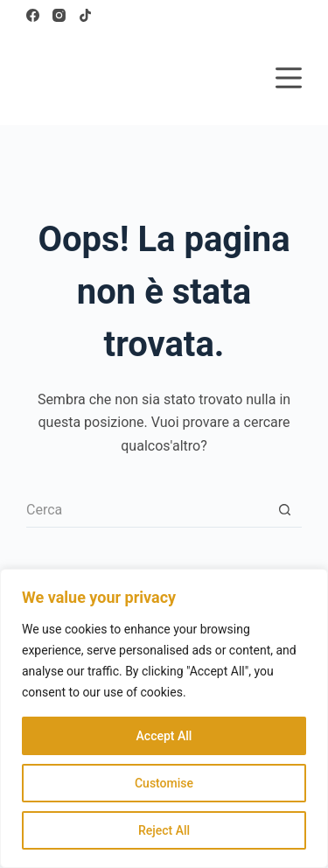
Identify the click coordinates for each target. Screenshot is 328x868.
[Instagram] (59, 15)
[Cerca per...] (147, 510)
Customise (164, 783)
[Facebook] (33, 15)
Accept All (164, 736)
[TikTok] (85, 15)
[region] (164, 718)
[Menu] (289, 78)
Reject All (164, 830)
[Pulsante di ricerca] (284, 510)
